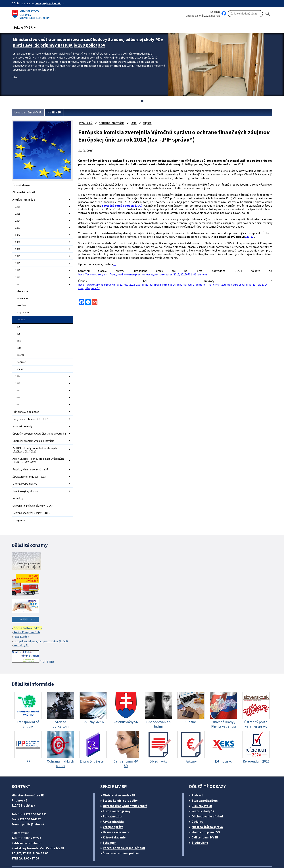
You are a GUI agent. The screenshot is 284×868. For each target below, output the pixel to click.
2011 (18, 387)
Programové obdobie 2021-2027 (32, 407)
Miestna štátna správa (208, 812)
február (21, 353)
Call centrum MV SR (207, 823)
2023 (18, 226)
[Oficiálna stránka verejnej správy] (52, 3)
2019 (18, 252)
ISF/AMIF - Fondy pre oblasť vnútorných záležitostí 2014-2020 (37, 439)
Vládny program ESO (208, 818)
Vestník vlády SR (205, 797)
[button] (27, 27)
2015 (18, 279)
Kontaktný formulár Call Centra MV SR (39, 834)
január (21, 360)
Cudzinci (199, 807)
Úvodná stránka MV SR (29, 112)
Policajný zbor (114, 802)
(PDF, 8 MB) (34, 642)
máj (19, 333)
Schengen (111, 828)
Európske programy (118, 797)
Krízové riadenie (116, 823)
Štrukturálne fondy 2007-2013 (30, 465)
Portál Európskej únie (28, 618)
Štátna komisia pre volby (122, 786)
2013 (18, 373)
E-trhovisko (201, 828)
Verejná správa (114, 812)
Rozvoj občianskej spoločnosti (126, 833)
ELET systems (79, 856)
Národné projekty (23, 414)
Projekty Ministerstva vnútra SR (31, 458)
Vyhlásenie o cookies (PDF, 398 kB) (174, 856)
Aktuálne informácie (24, 199)
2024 (18, 219)
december (23, 286)
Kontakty (18, 485)
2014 (18, 366)
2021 (18, 239)
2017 (18, 266)
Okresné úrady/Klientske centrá (127, 791)
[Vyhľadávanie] (245, 14)
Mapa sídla (99, 856)
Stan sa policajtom (206, 786)
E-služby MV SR (204, 791)
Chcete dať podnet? (24, 192)
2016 (18, 273)
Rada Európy (22, 622)
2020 (18, 246)
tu (117, 265)
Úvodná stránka (22, 185)
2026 (18, 205)
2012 (18, 380)
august (21, 313)
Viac (15, 76)
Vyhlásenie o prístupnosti (128, 856)
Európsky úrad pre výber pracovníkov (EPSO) (43, 626)
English (215, 12)
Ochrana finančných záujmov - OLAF (35, 492)
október (22, 299)
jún (19, 326)
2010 (18, 393)
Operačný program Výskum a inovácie (35, 431)
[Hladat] (268, 14)
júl (19, 319)
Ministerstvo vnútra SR (120, 781)
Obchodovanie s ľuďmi (209, 802)
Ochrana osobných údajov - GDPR (33, 499)
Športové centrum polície (122, 839)
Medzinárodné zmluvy (26, 471)
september (23, 306)
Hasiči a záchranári (118, 818)
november (23, 292)
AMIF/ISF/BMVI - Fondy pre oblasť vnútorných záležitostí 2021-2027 (40, 449)
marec (21, 346)
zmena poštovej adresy (29, 613)
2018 (18, 259)
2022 (18, 232)
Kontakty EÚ (22, 631)
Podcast (198, 781)
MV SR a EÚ (59, 112)
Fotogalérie (19, 506)
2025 (18, 212)
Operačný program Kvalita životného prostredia (35, 422)
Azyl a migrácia (115, 807)
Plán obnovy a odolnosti (27, 400)
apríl (20, 339)
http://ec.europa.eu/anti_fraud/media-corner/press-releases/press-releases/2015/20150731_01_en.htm (144, 274)
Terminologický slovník (26, 478)
